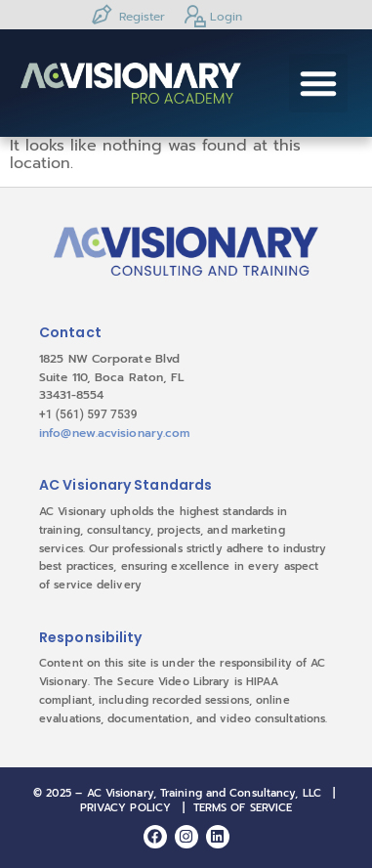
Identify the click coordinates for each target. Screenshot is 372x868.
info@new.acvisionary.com (114, 433)
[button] (318, 83)
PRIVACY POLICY (125, 808)
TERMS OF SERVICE (243, 808)
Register (127, 15)
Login (211, 15)
